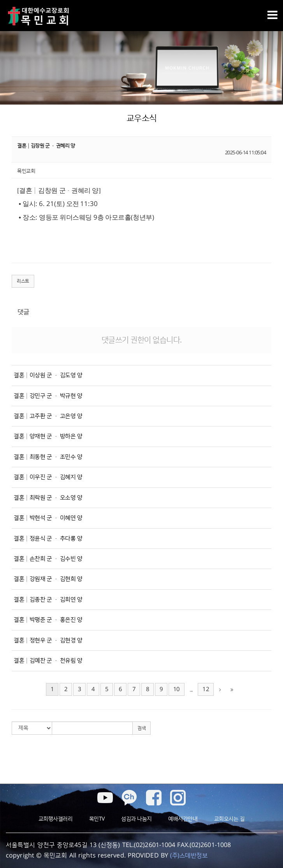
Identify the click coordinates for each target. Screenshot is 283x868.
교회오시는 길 (229, 819)
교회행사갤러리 (56, 819)
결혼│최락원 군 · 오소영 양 (48, 498)
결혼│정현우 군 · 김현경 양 (48, 640)
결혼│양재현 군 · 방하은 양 (48, 436)
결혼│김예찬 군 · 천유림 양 (48, 661)
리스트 (23, 281)
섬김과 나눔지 (136, 819)
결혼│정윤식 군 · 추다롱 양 (48, 539)
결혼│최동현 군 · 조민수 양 (48, 457)
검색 (141, 728)
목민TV (97, 819)
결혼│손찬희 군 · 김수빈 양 (48, 559)
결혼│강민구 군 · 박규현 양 (48, 396)
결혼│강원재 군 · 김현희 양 (48, 579)
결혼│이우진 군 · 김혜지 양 (48, 477)
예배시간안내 (183, 819)
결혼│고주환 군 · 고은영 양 (48, 416)
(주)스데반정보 (189, 856)
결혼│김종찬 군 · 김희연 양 (48, 600)
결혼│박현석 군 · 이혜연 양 (48, 518)
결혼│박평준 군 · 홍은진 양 (48, 620)
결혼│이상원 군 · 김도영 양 (48, 375)
